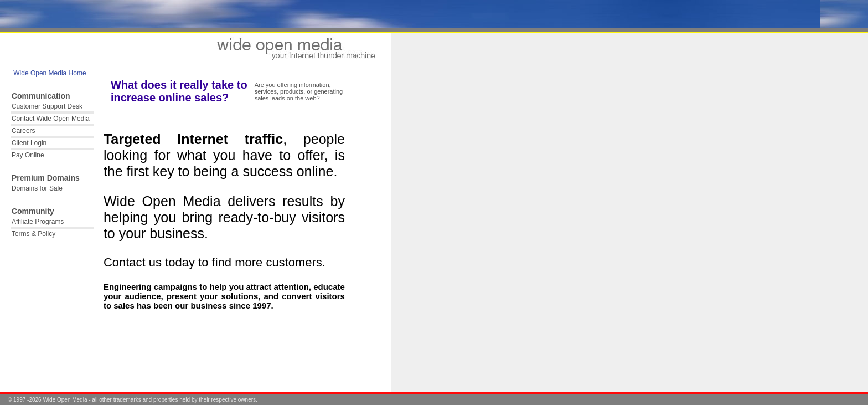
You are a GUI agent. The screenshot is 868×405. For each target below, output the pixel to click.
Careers (24, 131)
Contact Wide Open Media (51, 119)
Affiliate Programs (38, 222)
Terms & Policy (33, 234)
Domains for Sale (37, 188)
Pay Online (28, 155)
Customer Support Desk (47, 106)
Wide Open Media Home (49, 73)
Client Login (29, 143)
